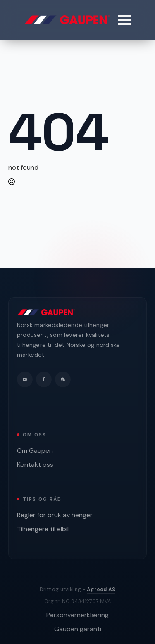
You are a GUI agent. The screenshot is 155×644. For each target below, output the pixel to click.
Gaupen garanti (78, 629)
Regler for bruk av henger (55, 515)
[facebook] (44, 379)
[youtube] (25, 379)
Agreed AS (101, 590)
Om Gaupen (35, 451)
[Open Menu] (125, 20)
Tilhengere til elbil (43, 529)
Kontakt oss (35, 465)
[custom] (63, 379)
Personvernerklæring (77, 615)
